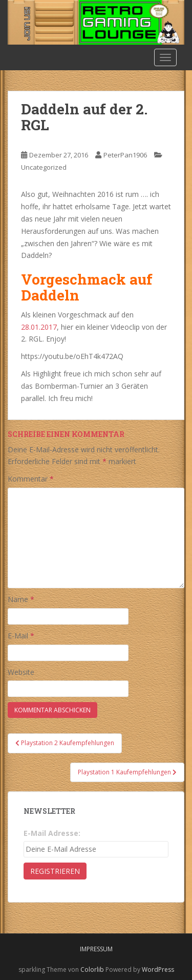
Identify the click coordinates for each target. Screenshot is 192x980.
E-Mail (21, 636)
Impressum (96, 949)
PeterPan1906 (125, 155)
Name (21, 599)
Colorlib (92, 969)
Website (21, 672)
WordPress (158, 969)
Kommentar (31, 479)
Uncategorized (44, 167)
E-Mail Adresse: (52, 833)
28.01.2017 (39, 327)
